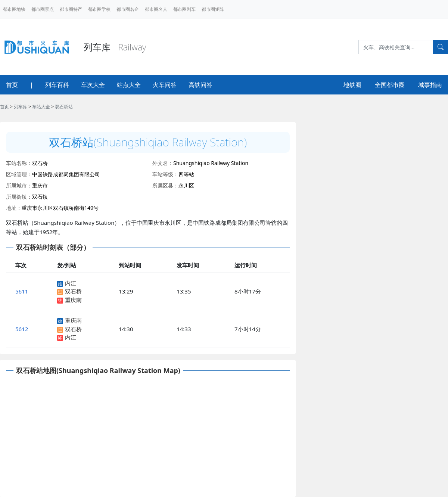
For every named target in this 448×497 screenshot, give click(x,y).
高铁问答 (200, 85)
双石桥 (73, 291)
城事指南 (430, 85)
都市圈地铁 (14, 9)
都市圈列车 (184, 9)
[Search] (396, 47)
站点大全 (129, 85)
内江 (71, 283)
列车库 (21, 107)
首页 (12, 85)
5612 (22, 329)
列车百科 (57, 85)
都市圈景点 (43, 9)
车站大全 (41, 107)
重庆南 (73, 300)
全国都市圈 (390, 85)
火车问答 (165, 85)
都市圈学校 (99, 9)
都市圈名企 (128, 9)
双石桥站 (64, 107)
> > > (36, 107)
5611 (22, 291)
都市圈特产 (71, 9)
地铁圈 (352, 85)
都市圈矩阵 (213, 9)
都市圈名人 (156, 9)
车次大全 (93, 85)
